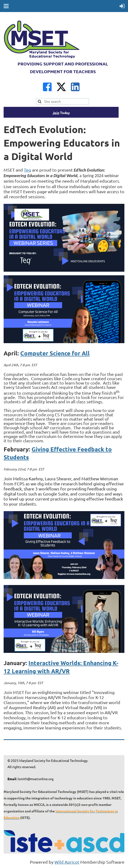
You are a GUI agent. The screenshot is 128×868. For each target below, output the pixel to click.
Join (56, 113)
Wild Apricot (67, 862)
